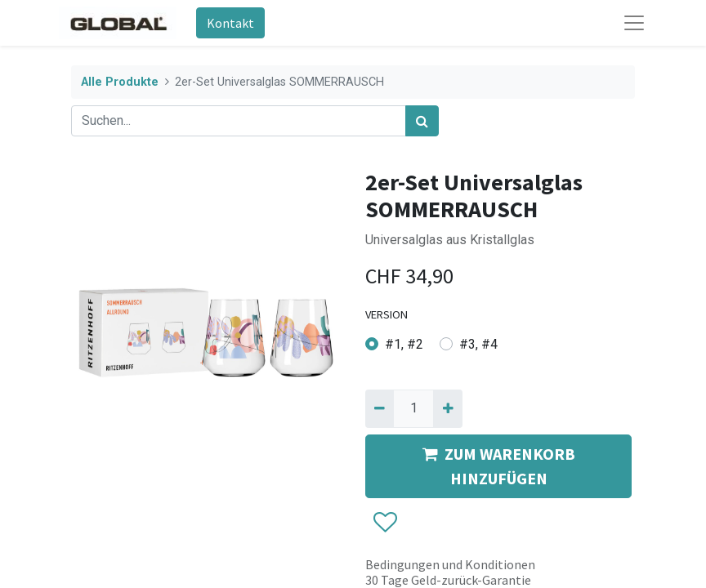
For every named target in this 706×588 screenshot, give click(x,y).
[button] (384, 523)
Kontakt (230, 23)
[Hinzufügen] (447, 408)
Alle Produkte (120, 82)
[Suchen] (422, 121)
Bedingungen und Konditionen (450, 564)
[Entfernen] (380, 408)
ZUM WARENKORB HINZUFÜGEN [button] (499, 466)
